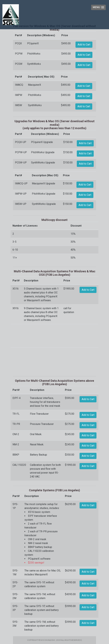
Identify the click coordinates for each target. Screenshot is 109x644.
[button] (98, 7)
